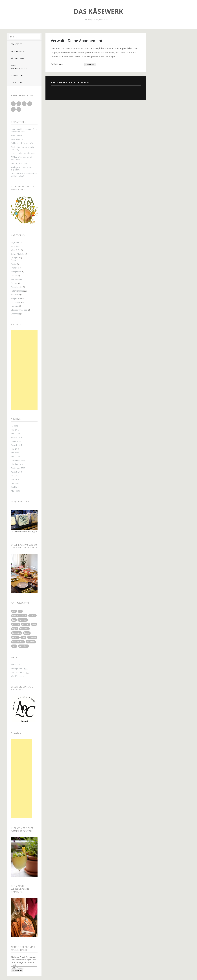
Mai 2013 (15, 483)
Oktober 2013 (17, 464)
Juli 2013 (15, 476)
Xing (19, 109)
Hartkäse (15, 306)
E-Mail (54, 64)
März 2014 (16, 457)
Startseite (16, 44)
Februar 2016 (17, 437)
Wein (14, 646)
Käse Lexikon (17, 51)
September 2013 (18, 468)
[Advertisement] (24, 370)
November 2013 (18, 460)
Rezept (27, 633)
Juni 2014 (15, 449)
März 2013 (16, 491)
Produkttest (17, 633)
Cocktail (32, 616)
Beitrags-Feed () (20, 668)
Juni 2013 (15, 479)
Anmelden (15, 665)
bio (20, 611)
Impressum (16, 83)
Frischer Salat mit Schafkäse (23, 153)
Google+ (24, 104)
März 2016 (16, 434)
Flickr (30, 104)
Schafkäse (15, 295)
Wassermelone (18, 642)
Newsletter (17, 76)
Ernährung (15, 314)
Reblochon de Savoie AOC (22, 143)
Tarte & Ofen (17, 279)
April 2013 (15, 487)
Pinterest (13, 109)
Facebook (19, 104)
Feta (14, 620)
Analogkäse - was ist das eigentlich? (22, 168)
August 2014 (16, 445)
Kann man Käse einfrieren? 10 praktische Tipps (24, 130)
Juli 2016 (15, 426)
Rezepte (15, 258)
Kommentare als (20, 672)
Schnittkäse (16, 302)
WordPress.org (17, 676)
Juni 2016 (15, 430)
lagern (15, 629)
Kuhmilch (26, 624)
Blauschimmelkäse (19, 310)
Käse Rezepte (18, 58)
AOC (14, 611)
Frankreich (23, 620)
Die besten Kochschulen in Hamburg (22, 148)
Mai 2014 (15, 453)
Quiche (14, 275)
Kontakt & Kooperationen (19, 67)
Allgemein (15, 242)
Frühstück (15, 268)
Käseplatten (16, 272)
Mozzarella (24, 629)
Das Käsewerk (98, 11)
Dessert (14, 283)
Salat (23, 637)
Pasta (13, 264)
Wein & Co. (16, 250)
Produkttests (17, 287)
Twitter (13, 104)
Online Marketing (18, 254)
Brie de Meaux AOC (19, 163)
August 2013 (16, 472)
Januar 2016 (16, 441)
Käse (34, 624)
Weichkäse (16, 246)
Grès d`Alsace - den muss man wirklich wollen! (24, 175)
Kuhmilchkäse (17, 291)
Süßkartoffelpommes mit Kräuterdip (22, 158)
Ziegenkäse (16, 298)
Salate (14, 260)
